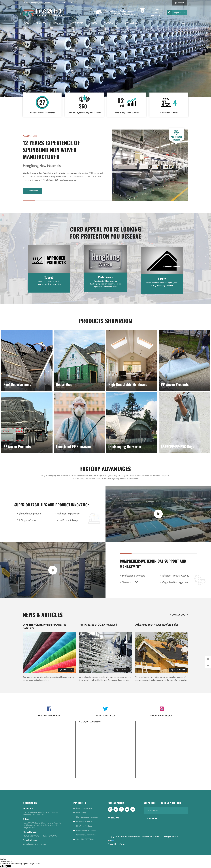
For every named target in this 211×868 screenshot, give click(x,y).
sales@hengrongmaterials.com (38, 3)
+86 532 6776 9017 (50, 836)
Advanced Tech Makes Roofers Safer (157, 628)
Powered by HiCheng (116, 844)
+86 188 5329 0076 (67, 3)
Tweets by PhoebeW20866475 (90, 724)
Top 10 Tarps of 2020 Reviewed (98, 628)
